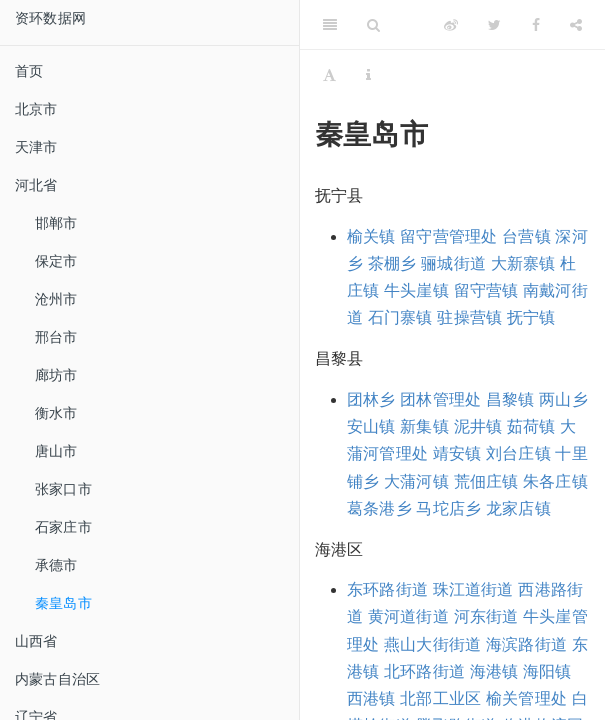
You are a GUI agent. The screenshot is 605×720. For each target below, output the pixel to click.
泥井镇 (478, 426)
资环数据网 (50, 18)
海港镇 (494, 671)
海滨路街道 (526, 644)
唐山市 (56, 451)
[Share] (576, 25)
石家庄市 (63, 527)
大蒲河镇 (416, 481)
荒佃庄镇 (486, 481)
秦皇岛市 (63, 603)
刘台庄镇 (518, 453)
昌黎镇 (510, 399)
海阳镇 (547, 671)
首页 (29, 71)
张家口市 (63, 489)
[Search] (373, 25)
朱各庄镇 (555, 481)
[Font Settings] (329, 75)
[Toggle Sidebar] (330, 25)
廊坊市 (56, 375)
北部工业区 (440, 698)
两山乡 (563, 399)
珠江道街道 (473, 589)
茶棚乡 (392, 263)
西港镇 (371, 698)
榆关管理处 (526, 698)
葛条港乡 (379, 508)
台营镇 (526, 236)
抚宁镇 (531, 317)
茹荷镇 (531, 426)
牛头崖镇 (416, 290)
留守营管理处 (448, 236)
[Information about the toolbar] (368, 75)
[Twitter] (494, 25)
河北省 (36, 185)
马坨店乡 (448, 508)
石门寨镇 (400, 317)
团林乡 (371, 399)
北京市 (36, 109)
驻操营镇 (469, 317)
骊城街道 (453, 263)
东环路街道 (387, 589)
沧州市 (56, 299)
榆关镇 (371, 236)
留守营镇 (486, 290)
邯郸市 (56, 223)
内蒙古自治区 (57, 679)
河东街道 (486, 616)
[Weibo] (451, 25)
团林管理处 (440, 399)
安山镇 (371, 426)
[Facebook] (536, 25)
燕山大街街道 (432, 644)
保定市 (56, 261)
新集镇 (424, 426)
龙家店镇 (518, 508)
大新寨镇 (523, 263)
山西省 (36, 641)
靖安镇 (457, 453)
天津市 (36, 147)
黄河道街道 (408, 616)
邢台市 (56, 337)
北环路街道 (424, 671)
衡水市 (56, 413)
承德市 (56, 565)
